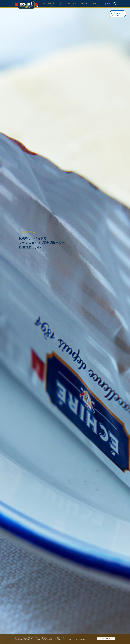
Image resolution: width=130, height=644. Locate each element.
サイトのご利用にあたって (70, 640)
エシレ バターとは (49, 4)
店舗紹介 (72, 4)
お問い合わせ (107, 4)
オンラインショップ (85, 4)
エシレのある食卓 (97, 4)
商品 (60, 4)
